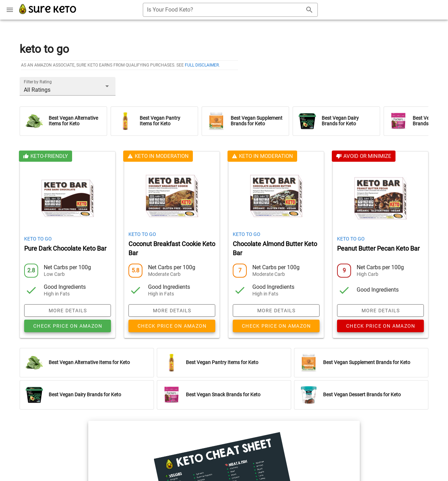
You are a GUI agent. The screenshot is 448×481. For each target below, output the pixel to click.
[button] (68, 86)
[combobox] (230, 10)
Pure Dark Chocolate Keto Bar (65, 249)
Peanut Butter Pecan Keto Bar (378, 249)
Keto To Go (38, 239)
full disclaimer (202, 65)
